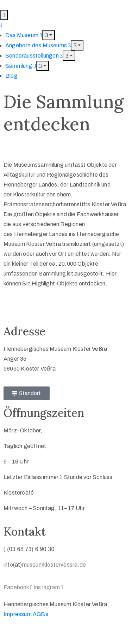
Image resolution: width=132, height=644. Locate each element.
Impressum (18, 614)
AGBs (40, 614)
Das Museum (24, 35)
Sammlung (21, 66)
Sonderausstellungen (34, 56)
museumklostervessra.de (54, 565)
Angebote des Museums (38, 45)
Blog (11, 76)
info (8, 565)
